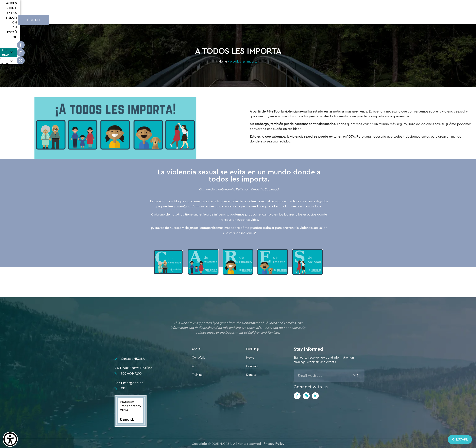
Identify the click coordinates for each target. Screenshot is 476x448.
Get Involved (156, 20)
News (200, 19)
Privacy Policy (274, 444)
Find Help (128, 20)
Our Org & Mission (227, 20)
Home (223, 62)
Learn (182, 20)
